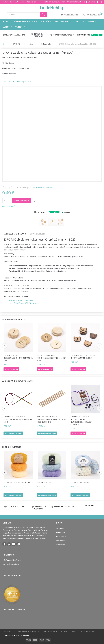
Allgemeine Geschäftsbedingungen (54, 632)
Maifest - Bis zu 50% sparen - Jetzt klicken (19, 2)
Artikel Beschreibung (15, 234)
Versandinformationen (76, 2)
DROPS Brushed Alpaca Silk (17, 483)
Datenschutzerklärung (83, 632)
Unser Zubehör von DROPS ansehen (23, 303)
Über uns (91, 2)
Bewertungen (23, 188)
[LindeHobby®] (51, 7)
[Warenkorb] (93, 14)
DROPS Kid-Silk (44, 483)
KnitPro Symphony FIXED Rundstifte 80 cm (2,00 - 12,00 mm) (18, 419)
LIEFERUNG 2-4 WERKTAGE (39, 35)
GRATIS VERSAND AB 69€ (15, 35)
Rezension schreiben (44, 188)
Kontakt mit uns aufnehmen (54, 2)
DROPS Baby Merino (80, 483)
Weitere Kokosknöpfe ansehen (21, 300)
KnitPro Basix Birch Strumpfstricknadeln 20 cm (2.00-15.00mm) (52, 419)
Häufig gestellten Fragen (12, 560)
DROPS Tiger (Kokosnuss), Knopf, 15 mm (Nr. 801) (83, 357)
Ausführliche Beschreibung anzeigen (17, 81)
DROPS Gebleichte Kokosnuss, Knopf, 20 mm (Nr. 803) (18, 358)
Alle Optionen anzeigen (13, 433)
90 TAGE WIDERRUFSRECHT (63, 35)
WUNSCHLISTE (70, 15)
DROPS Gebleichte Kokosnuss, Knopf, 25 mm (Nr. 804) (52, 358)
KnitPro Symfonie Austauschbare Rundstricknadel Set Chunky (81, 421)
